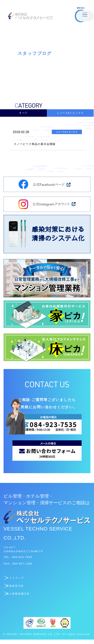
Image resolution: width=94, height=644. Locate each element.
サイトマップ (24, 582)
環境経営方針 (24, 589)
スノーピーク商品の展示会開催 (46, 148)
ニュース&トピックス (70, 114)
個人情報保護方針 (29, 597)
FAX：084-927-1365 (23, 567)
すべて (23, 114)
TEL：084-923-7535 (23, 561)
